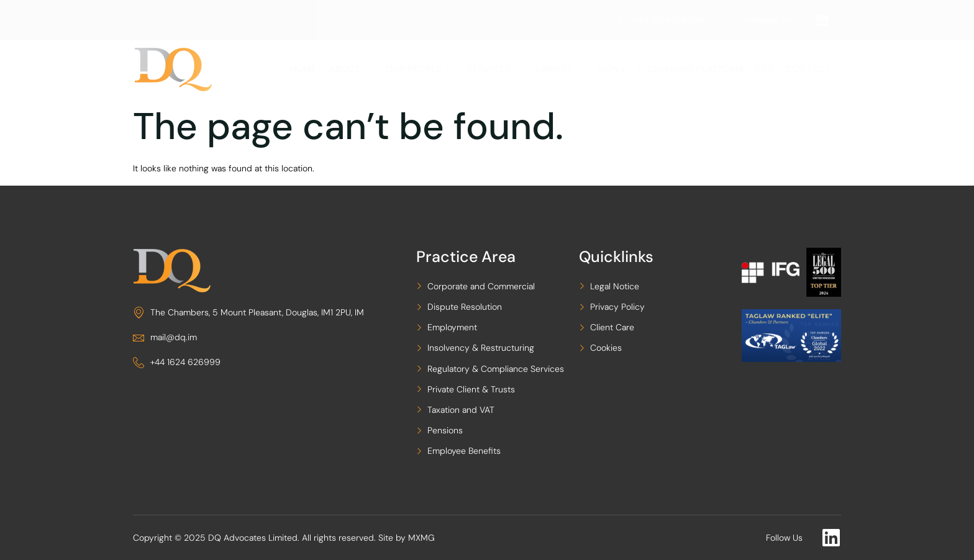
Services (501, 69)
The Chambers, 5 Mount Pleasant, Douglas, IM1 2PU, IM (248, 313)
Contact (808, 69)
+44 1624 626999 (661, 20)
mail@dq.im (759, 20)
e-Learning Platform (692, 69)
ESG (766, 69)
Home (312, 69)
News (614, 69)
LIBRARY (565, 69)
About (359, 69)
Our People (427, 69)
